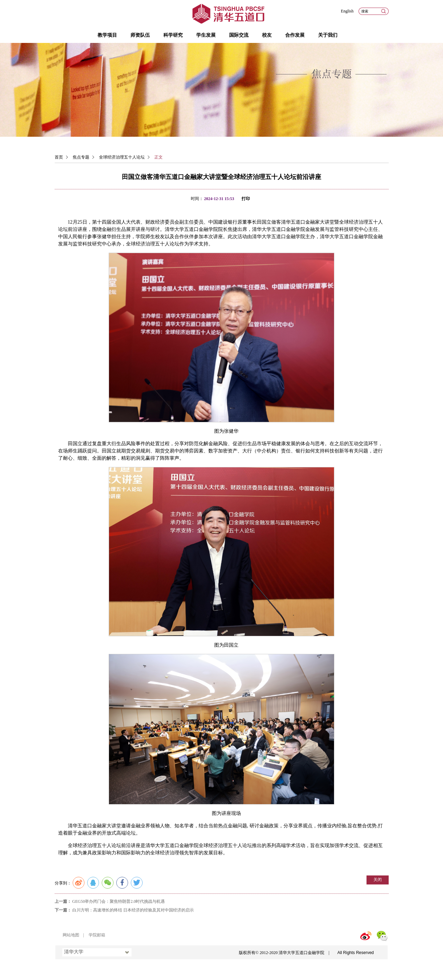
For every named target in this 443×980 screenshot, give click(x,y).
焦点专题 (81, 157)
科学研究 (173, 35)
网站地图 (71, 935)
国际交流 (239, 35)
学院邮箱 (97, 935)
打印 (246, 199)
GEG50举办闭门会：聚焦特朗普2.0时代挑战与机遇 (119, 901)
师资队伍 (140, 35)
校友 (267, 35)
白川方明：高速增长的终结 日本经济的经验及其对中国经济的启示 (133, 910)
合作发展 (295, 35)
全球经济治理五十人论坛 (122, 157)
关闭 (378, 880)
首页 (59, 157)
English (347, 11)
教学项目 (107, 35)
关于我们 (328, 35)
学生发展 (206, 35)
